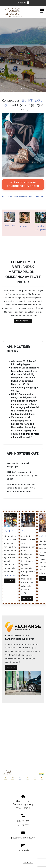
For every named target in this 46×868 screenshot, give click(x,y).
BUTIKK (10, 531)
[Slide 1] (21, 89)
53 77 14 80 (23, 821)
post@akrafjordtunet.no (23, 838)
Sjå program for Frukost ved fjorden (23, 184)
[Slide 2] (23, 89)
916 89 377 (23, 825)
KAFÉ (26, 531)
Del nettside (23, 848)
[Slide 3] (25, 89)
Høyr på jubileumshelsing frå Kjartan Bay (23, 197)
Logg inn (28, 863)
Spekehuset (25, 226)
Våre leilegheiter (23, 321)
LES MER (10, 581)
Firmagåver (9, 226)
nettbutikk (12, 575)
